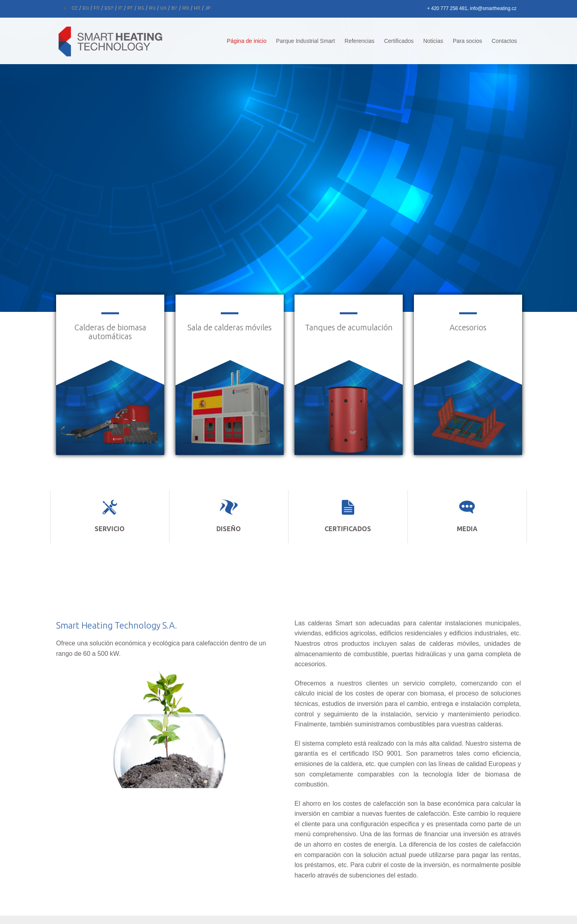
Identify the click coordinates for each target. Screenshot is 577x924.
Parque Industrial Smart (306, 41)
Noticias (433, 41)
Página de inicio (247, 41)
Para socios (467, 41)
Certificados (399, 41)
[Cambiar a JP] (208, 7)
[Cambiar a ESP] (109, 7)
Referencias (360, 41)
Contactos (504, 41)
